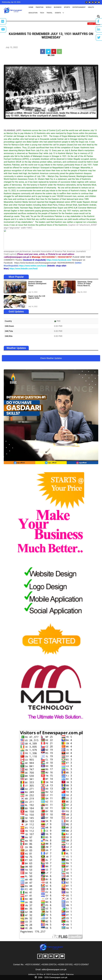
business (58, 7)
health (91, 7)
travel (49, 13)
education (33, 13)
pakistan (40, 7)
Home (31, 7)
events (59, 13)
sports (67, 7)
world (49, 7)
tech (42, 13)
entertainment (79, 7)
